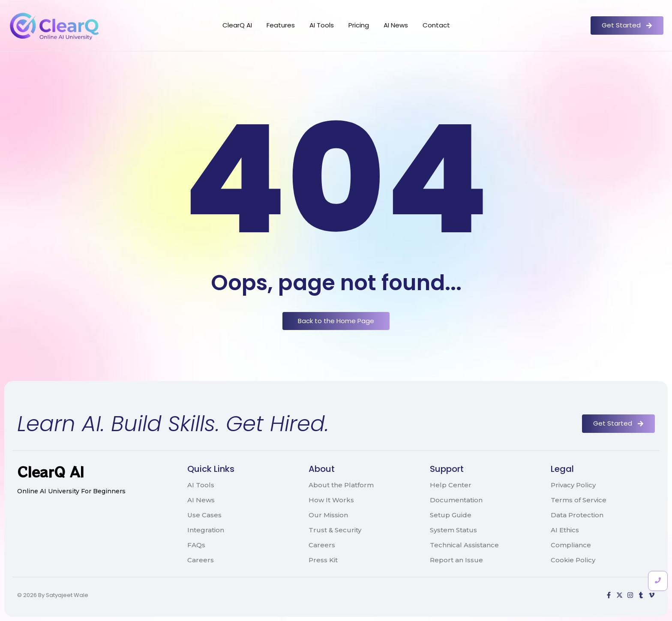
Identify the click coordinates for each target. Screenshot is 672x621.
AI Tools (322, 25)
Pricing (359, 25)
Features (281, 25)
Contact (436, 25)
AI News (396, 25)
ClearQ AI (237, 25)
